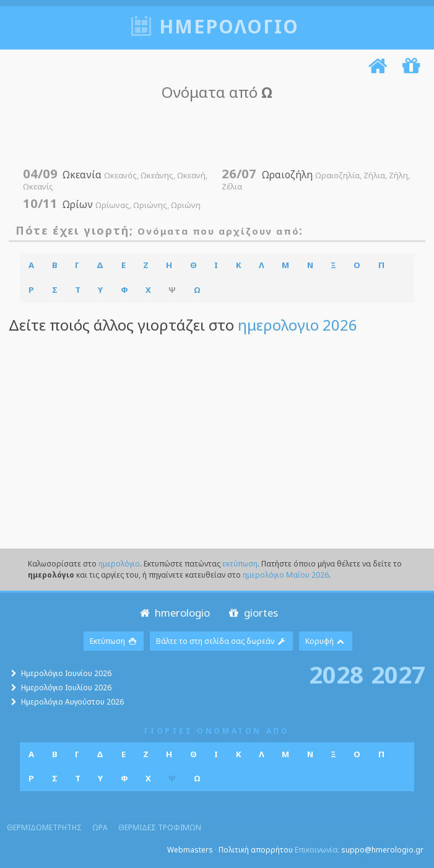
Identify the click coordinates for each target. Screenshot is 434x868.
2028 (336, 674)
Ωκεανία (115, 180)
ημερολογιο (229, 26)
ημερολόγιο (119, 564)
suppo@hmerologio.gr (382, 850)
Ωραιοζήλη (315, 180)
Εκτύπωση (114, 641)
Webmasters (190, 850)
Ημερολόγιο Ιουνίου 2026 (66, 673)
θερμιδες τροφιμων (160, 827)
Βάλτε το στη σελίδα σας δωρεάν (221, 641)
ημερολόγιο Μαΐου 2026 (286, 575)
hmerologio (174, 613)
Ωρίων (112, 204)
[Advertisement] (214, 134)
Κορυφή (326, 641)
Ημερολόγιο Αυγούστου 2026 (72, 702)
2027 (398, 674)
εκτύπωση (240, 564)
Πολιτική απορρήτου (256, 850)
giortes (252, 613)
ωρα (100, 827)
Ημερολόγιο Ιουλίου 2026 (66, 688)
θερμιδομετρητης (44, 827)
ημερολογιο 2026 (297, 325)
